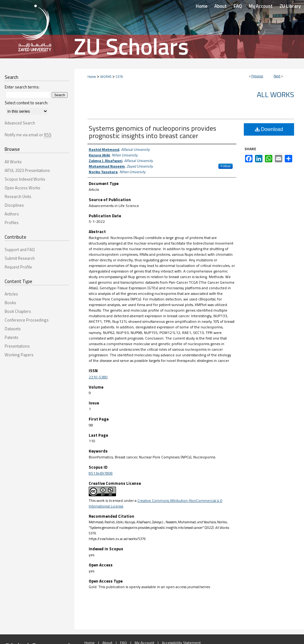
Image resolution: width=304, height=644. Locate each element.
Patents (11, 337)
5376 (119, 77)
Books (10, 303)
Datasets (13, 329)
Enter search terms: (22, 87)
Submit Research (20, 258)
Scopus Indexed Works (25, 179)
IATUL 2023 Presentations (27, 170)
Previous (257, 76)
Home (92, 77)
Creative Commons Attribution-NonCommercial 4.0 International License (156, 503)
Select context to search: (26, 103)
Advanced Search (20, 123)
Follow (226, 166)
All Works (275, 94)
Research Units (18, 196)
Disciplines (14, 205)
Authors (12, 214)
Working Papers (19, 355)
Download (269, 129)
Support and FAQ (20, 250)
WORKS (106, 77)
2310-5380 (98, 377)
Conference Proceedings (27, 320)
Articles (11, 294)
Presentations (17, 346)
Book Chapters (18, 311)
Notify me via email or (28, 135)
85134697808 (101, 473)
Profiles (12, 223)
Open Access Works (22, 188)
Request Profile (18, 267)
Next (277, 76)
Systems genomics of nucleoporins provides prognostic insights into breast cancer (152, 132)
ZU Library (290, 6)
